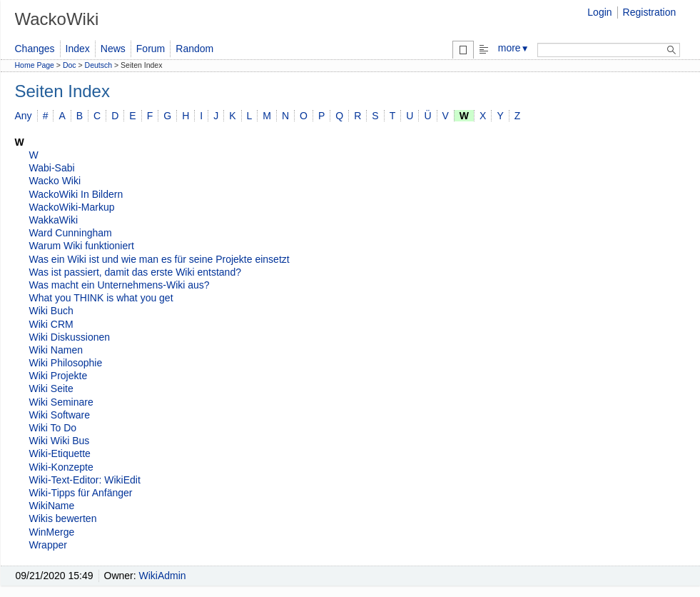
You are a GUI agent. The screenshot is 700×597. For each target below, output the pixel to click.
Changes (35, 49)
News (113, 49)
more (514, 48)
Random (194, 49)
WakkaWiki (54, 220)
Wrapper (48, 545)
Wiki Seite (51, 388)
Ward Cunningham (71, 233)
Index (78, 49)
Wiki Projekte (59, 376)
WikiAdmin (163, 576)
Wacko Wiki (55, 181)
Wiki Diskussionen (70, 337)
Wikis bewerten (63, 518)
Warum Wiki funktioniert (82, 246)
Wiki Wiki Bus (60, 441)
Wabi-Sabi (52, 168)
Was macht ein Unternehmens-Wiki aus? (120, 285)
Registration (650, 12)
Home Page (35, 65)
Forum (151, 49)
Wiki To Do (53, 428)
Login (599, 12)
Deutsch (99, 65)
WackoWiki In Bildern (76, 194)
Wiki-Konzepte (61, 467)
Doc (70, 65)
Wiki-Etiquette (60, 453)
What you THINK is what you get (101, 298)
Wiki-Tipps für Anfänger (81, 493)
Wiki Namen (56, 350)
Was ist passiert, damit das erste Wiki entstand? (135, 272)
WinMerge (52, 532)
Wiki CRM (51, 324)
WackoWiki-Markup (72, 207)
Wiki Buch (51, 311)
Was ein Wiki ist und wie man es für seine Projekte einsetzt (159, 259)
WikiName (52, 506)
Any (24, 116)
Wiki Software (60, 415)
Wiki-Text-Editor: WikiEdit (85, 480)
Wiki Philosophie (66, 363)
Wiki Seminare (61, 402)
